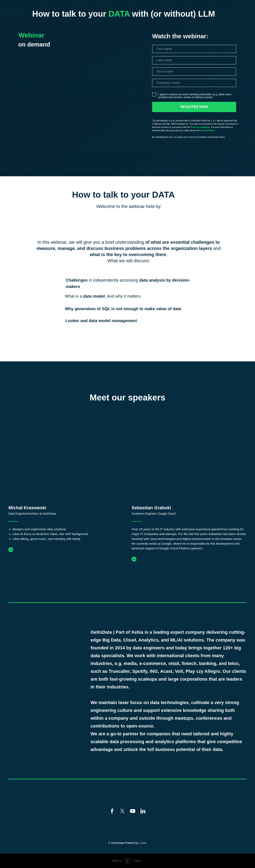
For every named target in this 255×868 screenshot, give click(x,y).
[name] (194, 49)
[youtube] (133, 811)
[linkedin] (143, 811)
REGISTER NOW (194, 107)
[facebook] (112, 811)
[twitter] (122, 811)
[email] (194, 72)
